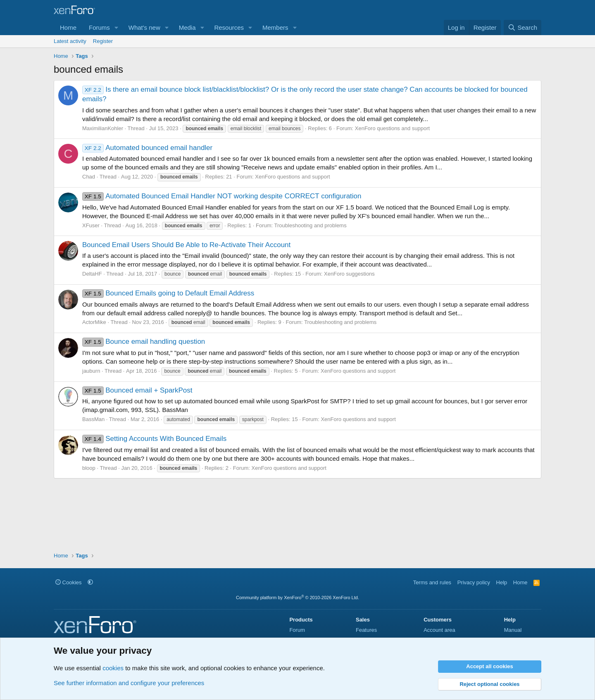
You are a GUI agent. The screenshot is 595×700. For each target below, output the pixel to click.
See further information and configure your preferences (129, 683)
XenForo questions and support (392, 128)
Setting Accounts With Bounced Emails (154, 439)
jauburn (91, 371)
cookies (113, 668)
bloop (89, 468)
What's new (144, 27)
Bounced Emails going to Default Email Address (168, 293)
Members (275, 27)
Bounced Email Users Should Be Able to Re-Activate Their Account (186, 245)
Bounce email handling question (144, 342)
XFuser (91, 225)
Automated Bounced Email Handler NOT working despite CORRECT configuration (222, 196)
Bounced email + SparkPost (137, 390)
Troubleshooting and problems (311, 225)
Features (366, 630)
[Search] (522, 27)
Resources (229, 27)
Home (68, 27)
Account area (439, 630)
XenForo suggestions (349, 274)
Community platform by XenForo (297, 598)
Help (502, 582)
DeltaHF (92, 274)
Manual (513, 630)
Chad (89, 177)
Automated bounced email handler (147, 148)
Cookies (69, 582)
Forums (99, 27)
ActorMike (94, 322)
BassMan (93, 419)
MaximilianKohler (103, 128)
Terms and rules (432, 582)
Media (187, 27)
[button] (117, 27)
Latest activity (70, 41)
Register (103, 41)
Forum (297, 630)
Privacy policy (474, 582)
